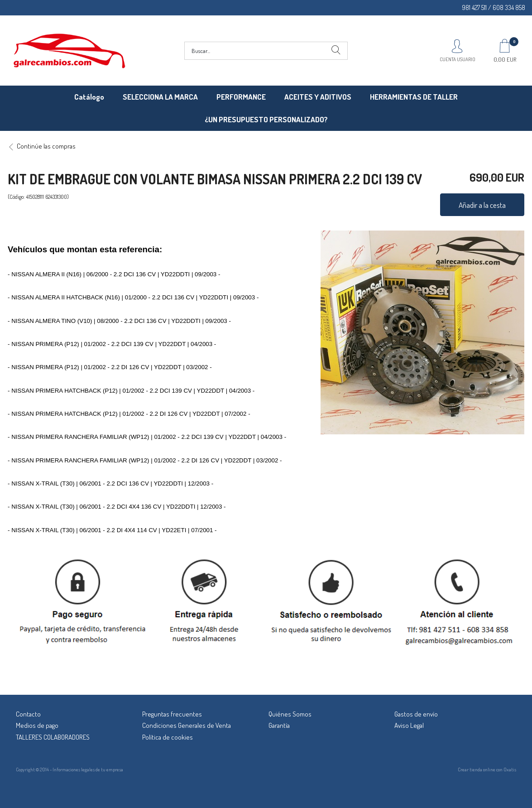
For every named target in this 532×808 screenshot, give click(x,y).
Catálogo (89, 97)
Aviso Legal (409, 725)
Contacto (28, 714)
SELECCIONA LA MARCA (160, 97)
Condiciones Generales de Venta (187, 725)
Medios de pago (37, 725)
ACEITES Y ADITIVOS (318, 97)
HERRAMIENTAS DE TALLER (414, 97)
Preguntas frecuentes (172, 714)
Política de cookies (168, 737)
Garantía (279, 725)
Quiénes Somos (290, 714)
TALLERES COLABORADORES (53, 737)
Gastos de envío (416, 714)
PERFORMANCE (241, 97)
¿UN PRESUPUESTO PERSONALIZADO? (266, 119)
